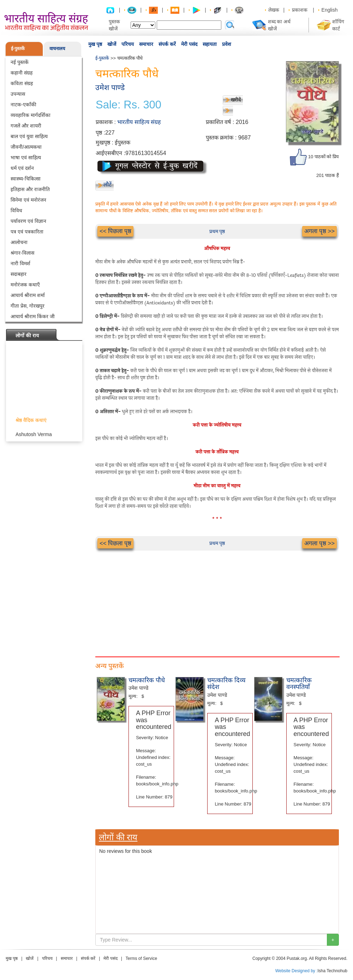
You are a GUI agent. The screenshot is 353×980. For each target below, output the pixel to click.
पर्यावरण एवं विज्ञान (28, 221)
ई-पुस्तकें (18, 49)
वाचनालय (57, 49)
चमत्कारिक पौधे (147, 680)
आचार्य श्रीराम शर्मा (28, 295)
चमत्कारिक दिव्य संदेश (226, 684)
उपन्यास (18, 94)
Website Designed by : (297, 971)
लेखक (274, 10)
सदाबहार (19, 274)
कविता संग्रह (22, 83)
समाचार (146, 44)
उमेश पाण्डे (110, 87)
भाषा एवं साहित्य (26, 158)
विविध (16, 210)
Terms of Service (141, 958)
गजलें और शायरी (26, 126)
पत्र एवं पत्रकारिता (27, 232)
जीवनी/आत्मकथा (26, 147)
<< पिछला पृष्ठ (115, 231)
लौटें (107, 185)
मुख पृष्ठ (95, 44)
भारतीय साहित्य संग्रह (139, 122)
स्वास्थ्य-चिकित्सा (26, 179)
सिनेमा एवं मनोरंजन (28, 200)
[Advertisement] (122, 600)
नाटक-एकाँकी (23, 105)
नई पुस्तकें (20, 62)
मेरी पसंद (189, 44)
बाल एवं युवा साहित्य (29, 136)
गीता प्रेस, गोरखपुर (28, 306)
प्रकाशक (300, 10)
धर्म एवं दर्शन (22, 168)
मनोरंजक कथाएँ (25, 285)
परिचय (128, 44)
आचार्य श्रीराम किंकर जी (33, 316)
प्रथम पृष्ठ (217, 231)
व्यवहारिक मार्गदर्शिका (31, 115)
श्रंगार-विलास (22, 253)
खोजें (112, 44)
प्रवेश (227, 44)
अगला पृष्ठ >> (319, 231)
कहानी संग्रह (22, 73)
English (330, 10)
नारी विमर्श (20, 263)
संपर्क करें (167, 44)
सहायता (210, 44)
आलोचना (19, 242)
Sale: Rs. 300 (128, 105)
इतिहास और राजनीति (30, 189)
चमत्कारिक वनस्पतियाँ (299, 684)
